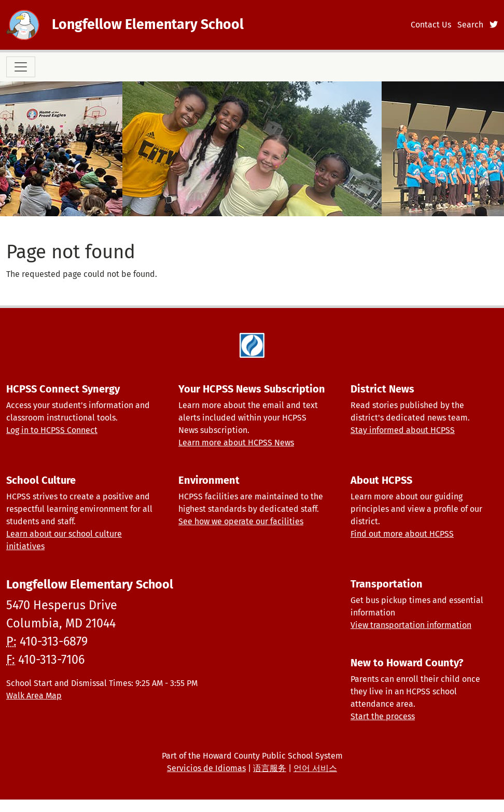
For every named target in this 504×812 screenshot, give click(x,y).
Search (470, 25)
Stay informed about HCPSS (403, 430)
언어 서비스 (315, 768)
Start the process (383, 716)
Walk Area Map (34, 696)
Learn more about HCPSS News (236, 443)
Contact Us (431, 25)
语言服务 (270, 768)
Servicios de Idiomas (206, 768)
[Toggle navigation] (21, 67)
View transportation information (411, 625)
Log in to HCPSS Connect (52, 430)
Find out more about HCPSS (402, 534)
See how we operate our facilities (241, 521)
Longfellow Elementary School (148, 24)
